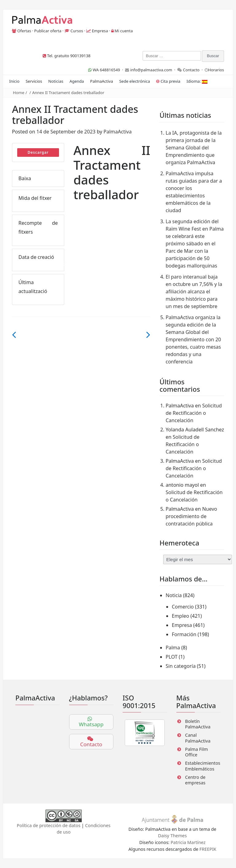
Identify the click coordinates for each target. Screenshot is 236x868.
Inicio (14, 81)
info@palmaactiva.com (151, 70)
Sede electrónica (135, 81)
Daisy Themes (172, 836)
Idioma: (197, 81)
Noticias (56, 81)
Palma (173, 648)
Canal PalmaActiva (198, 738)
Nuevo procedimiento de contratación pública (191, 516)
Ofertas (24, 31)
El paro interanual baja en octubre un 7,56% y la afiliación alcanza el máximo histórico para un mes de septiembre (194, 291)
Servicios (34, 81)
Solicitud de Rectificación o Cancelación (194, 413)
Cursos (77, 31)
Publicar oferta (48, 31)
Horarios (216, 70)
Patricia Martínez (188, 842)
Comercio (183, 607)
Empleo (181, 616)
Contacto (191, 70)
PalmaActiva (101, 81)
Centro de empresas (195, 780)
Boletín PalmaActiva (198, 724)
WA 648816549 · (107, 70)
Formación (184, 634)
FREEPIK (208, 849)
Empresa (100, 31)
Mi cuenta (124, 31)
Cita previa (168, 81)
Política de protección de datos (49, 825)
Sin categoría (181, 666)
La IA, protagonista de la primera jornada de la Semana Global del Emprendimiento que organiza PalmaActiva (194, 148)
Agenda (77, 81)
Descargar (38, 152)
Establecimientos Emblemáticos (203, 766)
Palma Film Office (196, 752)
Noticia (174, 595)
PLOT (172, 657)
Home (19, 93)
